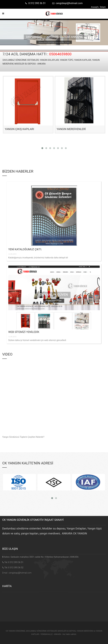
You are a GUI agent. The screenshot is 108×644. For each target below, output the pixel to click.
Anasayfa (95, 7)
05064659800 (60, 54)
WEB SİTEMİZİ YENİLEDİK (24, 332)
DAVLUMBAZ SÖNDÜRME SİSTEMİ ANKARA (54, 37)
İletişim (103, 7)
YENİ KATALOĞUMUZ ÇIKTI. (25, 249)
